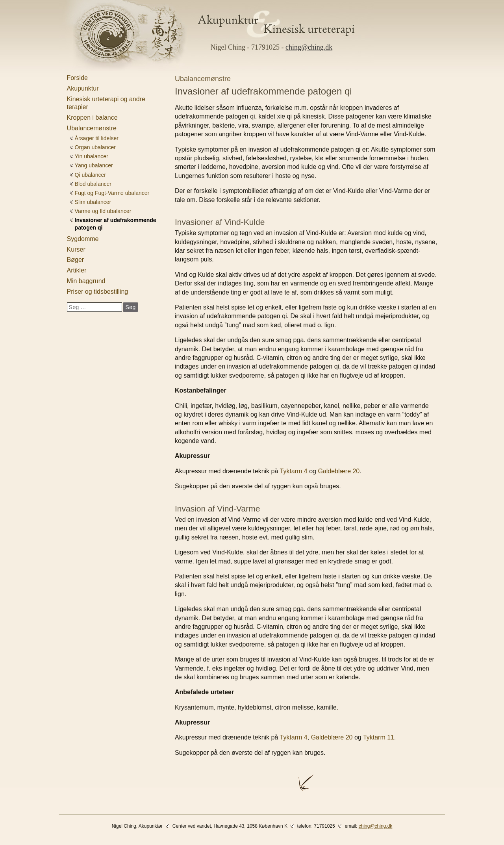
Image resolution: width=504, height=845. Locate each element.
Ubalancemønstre (92, 128)
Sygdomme (83, 239)
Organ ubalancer (95, 147)
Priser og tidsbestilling (98, 292)
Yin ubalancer (92, 156)
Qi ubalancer (90, 175)
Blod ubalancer (93, 184)
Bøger (76, 260)
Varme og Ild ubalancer (103, 211)
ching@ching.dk (309, 47)
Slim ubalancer (93, 202)
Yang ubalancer (94, 165)
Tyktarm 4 (294, 471)
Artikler (77, 270)
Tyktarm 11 (379, 737)
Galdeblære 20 (339, 471)
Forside (77, 78)
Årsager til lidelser (97, 138)
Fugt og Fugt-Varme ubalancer (112, 193)
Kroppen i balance (92, 118)
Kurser (76, 249)
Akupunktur (83, 88)
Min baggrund (86, 281)
